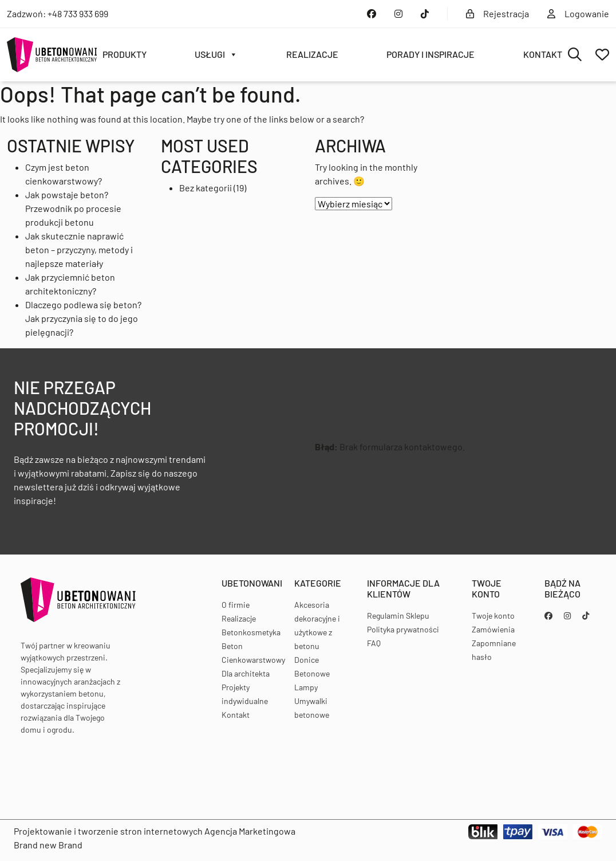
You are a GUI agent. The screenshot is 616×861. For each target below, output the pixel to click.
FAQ (374, 643)
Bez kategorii (206, 188)
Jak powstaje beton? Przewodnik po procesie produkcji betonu (73, 208)
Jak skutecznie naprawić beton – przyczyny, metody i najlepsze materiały (79, 249)
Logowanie (578, 13)
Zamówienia (493, 629)
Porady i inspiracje (431, 54)
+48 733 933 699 (78, 13)
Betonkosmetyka (251, 632)
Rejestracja (497, 13)
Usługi (216, 54)
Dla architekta (246, 673)
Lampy (306, 687)
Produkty (125, 54)
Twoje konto (493, 616)
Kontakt (543, 54)
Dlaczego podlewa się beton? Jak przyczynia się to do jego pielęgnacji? (83, 318)
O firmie (236, 605)
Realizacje (312, 54)
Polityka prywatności (403, 629)
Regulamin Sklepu (398, 616)
